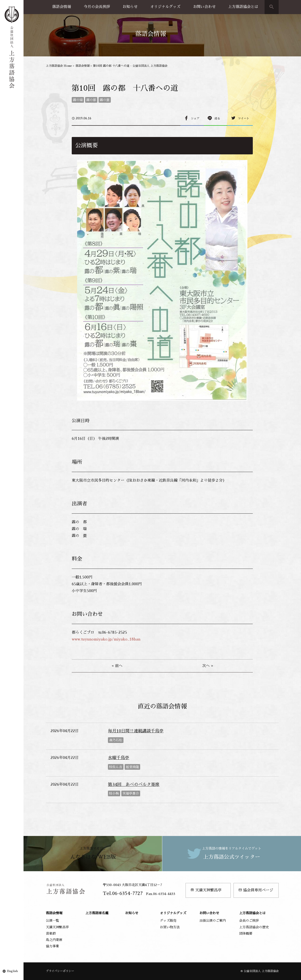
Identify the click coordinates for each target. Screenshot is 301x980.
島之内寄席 (54, 940)
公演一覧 (52, 921)
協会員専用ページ (256, 890)
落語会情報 (62, 7)
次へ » (208, 666)
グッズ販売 (168, 921)
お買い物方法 (170, 927)
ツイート (244, 118)
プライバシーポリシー (60, 971)
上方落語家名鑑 (97, 913)
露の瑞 (78, 100)
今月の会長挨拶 (97, 7)
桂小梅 (114, 793)
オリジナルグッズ (165, 7)
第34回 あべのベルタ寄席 (134, 785)
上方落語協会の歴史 (254, 927)
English (12, 971)
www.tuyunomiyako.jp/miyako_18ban (106, 639)
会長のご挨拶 (249, 921)
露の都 (91, 100)
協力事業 (52, 946)
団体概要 (246, 933)
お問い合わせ (204, 7)
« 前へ (117, 666)
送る (217, 118)
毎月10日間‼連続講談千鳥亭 (136, 731)
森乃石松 (116, 740)
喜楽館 (51, 933)
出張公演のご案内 (213, 921)
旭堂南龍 (132, 767)
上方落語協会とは (243, 7)
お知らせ (130, 7)
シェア (195, 118)
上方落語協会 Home (59, 66)
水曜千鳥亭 (119, 758)
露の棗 (105, 100)
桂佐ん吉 (116, 767)
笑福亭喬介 (131, 793)
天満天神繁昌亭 (206, 890)
